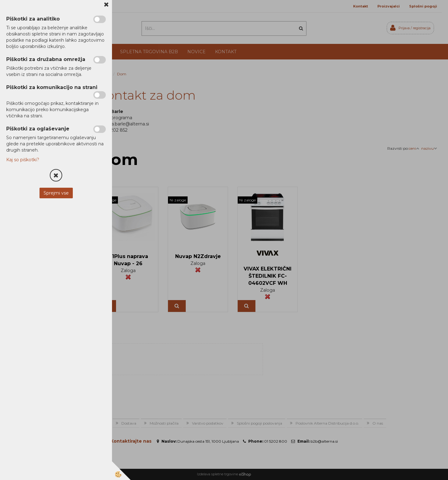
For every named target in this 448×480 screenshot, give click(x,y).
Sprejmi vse (56, 193)
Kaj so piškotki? (23, 160)
